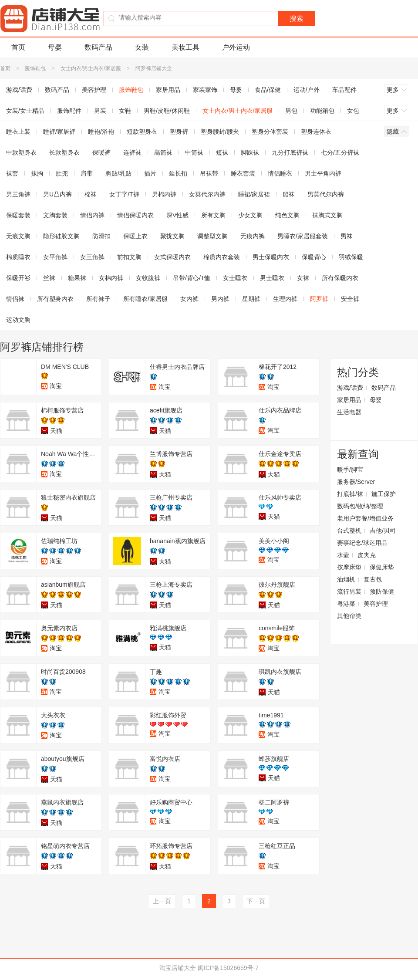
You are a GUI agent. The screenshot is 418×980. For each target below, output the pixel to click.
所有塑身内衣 (55, 299)
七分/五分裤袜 (340, 152)
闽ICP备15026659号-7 (228, 968)
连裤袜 (132, 152)
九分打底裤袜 (290, 152)
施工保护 (384, 494)
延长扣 (178, 173)
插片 (150, 173)
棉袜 (91, 194)
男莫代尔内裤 (326, 194)
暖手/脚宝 (350, 470)
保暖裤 (101, 152)
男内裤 (220, 299)
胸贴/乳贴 (118, 173)
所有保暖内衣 (340, 278)
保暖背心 (314, 257)
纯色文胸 (287, 215)
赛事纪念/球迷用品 (362, 543)
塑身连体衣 (316, 132)
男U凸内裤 (57, 194)
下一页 (256, 901)
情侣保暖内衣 (135, 215)
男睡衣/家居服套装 (303, 236)
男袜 (347, 236)
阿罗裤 (319, 299)
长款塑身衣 (64, 152)
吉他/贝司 (383, 531)
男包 (291, 111)
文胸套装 (55, 215)
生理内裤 (285, 299)
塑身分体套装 (270, 132)
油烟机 (346, 579)
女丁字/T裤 (124, 194)
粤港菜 (346, 604)
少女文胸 (250, 215)
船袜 (289, 194)
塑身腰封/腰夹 (220, 132)
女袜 (303, 278)
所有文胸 (213, 215)
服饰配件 (69, 111)
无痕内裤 (253, 236)
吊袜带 (209, 173)
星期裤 (251, 299)
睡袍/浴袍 (101, 132)
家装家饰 (205, 90)
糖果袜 (77, 278)
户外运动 (236, 47)
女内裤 (189, 299)
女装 (142, 47)
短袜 (222, 152)
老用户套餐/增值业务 (365, 518)
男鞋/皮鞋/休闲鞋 (167, 111)
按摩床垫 (349, 567)
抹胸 (37, 173)
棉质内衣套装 (222, 257)
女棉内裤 (111, 278)
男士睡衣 (272, 278)
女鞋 (125, 111)
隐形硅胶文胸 (61, 236)
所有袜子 (98, 299)
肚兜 (62, 173)
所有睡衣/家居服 (145, 299)
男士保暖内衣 (271, 257)
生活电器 (349, 412)
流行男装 (349, 591)
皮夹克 (367, 555)
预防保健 (382, 591)
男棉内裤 (164, 194)
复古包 (373, 579)
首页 (18, 47)
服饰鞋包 (35, 68)
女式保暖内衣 (172, 257)
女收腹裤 (148, 278)
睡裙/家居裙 (254, 194)
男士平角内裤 (323, 173)
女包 (353, 111)
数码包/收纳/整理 (360, 506)
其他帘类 (349, 616)
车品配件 (344, 90)
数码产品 (98, 47)
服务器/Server (356, 482)
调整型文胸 (212, 236)
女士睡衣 (235, 278)
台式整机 (349, 531)
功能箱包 (322, 111)
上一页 (162, 901)
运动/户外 (307, 90)
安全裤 (350, 299)
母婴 (55, 47)
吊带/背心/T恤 (192, 278)
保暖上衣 (135, 236)
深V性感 (177, 215)
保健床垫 (382, 567)
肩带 (87, 173)
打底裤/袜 (350, 494)
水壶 (343, 555)
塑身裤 (179, 132)
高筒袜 (163, 152)
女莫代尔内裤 (207, 194)
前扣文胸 (129, 257)
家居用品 (168, 90)
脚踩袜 (250, 152)
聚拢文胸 (172, 236)
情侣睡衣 (280, 173)
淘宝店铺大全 (178, 968)
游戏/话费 (350, 388)
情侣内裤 (92, 215)
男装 (100, 111)
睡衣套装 (243, 173)
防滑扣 (101, 236)
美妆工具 (185, 47)
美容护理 (94, 90)
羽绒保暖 (351, 257)
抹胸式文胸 (327, 215)
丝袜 (49, 278)
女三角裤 (92, 257)
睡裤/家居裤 (59, 132)
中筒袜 (194, 152)
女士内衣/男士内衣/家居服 (91, 68)
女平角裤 (55, 257)
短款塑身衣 (142, 132)
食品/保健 (268, 90)
